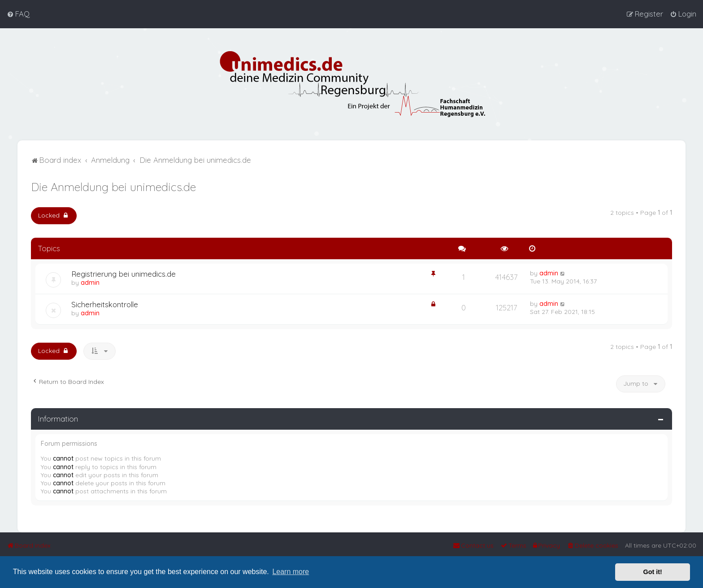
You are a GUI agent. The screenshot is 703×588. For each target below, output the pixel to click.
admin (90, 283)
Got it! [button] (653, 572)
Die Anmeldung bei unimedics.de (113, 187)
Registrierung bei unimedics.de (124, 274)
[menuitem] (18, 14)
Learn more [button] (291, 572)
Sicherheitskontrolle (105, 304)
